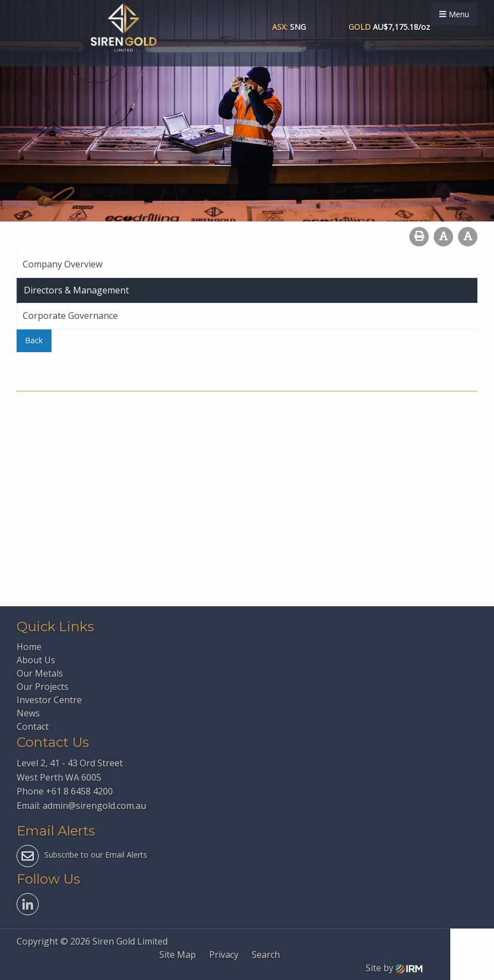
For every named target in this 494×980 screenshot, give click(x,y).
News (28, 713)
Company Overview (63, 264)
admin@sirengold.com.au (94, 806)
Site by (394, 968)
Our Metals (40, 673)
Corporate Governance (70, 316)
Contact (33, 726)
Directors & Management (76, 290)
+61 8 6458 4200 (79, 791)
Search (266, 955)
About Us (36, 660)
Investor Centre (49, 700)
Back (34, 340)
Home (29, 647)
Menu (454, 14)
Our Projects (43, 687)
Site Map (178, 955)
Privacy (224, 955)
